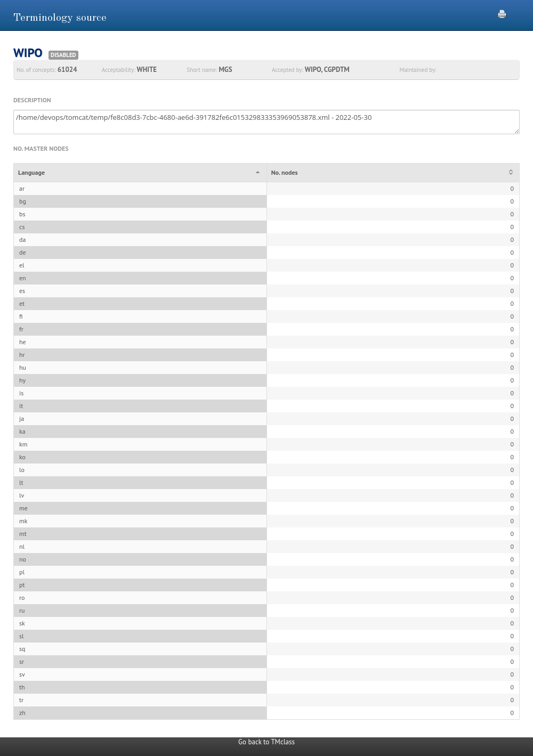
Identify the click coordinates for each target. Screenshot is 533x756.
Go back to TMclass (266, 742)
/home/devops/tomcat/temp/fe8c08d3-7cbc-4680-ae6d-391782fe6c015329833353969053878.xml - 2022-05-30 (266, 122)
